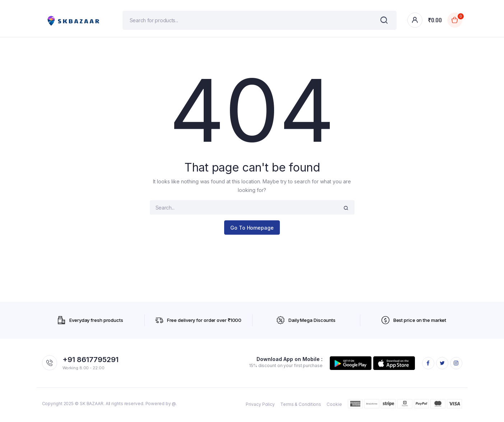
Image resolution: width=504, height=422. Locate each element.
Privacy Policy (260, 407)
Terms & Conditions (301, 407)
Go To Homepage (252, 230)
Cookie (334, 407)
